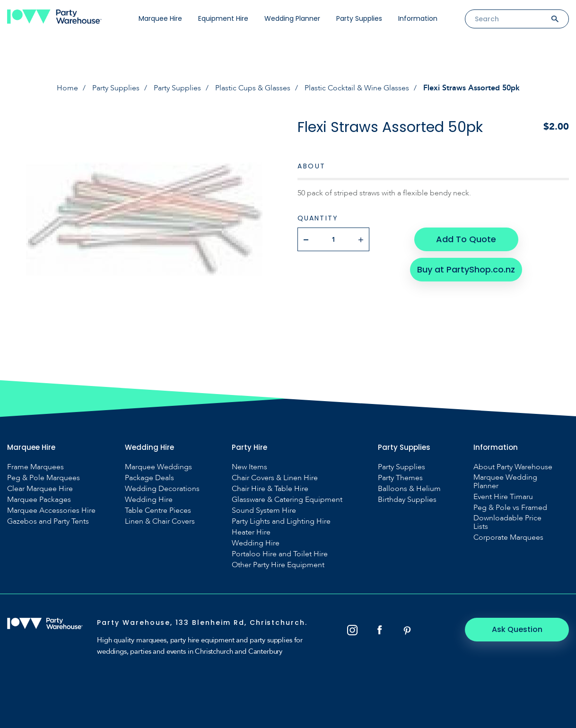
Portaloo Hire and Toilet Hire (280, 554)
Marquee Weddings (158, 467)
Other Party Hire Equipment (278, 565)
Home (67, 88)
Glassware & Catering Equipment (287, 500)
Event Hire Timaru (503, 497)
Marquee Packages (39, 500)
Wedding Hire (149, 500)
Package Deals (149, 478)
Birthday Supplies (407, 500)
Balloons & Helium (409, 489)
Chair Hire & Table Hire (270, 489)
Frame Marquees (35, 467)
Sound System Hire (264, 510)
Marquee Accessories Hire (51, 510)
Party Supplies (359, 18)
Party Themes (400, 478)
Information (418, 18)
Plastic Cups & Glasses (253, 88)
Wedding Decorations (162, 489)
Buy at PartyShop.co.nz (466, 269)
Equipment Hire (223, 18)
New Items (249, 467)
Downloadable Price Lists (507, 522)
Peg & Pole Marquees (44, 478)
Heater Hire (251, 532)
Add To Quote (466, 239)
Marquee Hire (160, 18)
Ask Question (517, 629)
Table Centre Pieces (158, 510)
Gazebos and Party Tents (48, 521)
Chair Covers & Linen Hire (275, 478)
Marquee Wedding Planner (505, 482)
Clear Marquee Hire (40, 489)
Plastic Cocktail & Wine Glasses (357, 88)
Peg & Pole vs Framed (510, 508)
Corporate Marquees (508, 537)
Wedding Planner (292, 18)
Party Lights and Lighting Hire (281, 521)
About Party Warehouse (513, 467)
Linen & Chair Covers (160, 521)
